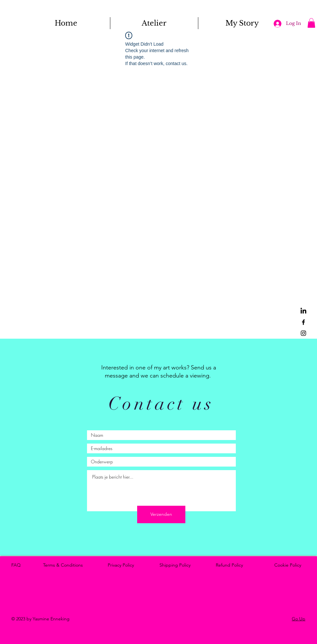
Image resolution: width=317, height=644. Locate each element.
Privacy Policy (122, 565)
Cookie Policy (289, 565)
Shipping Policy (176, 565)
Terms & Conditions (64, 565)
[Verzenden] (161, 514)
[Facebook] (303, 322)
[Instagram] (303, 333)
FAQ (17, 565)
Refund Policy (231, 565)
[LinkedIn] (303, 311)
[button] (311, 23)
